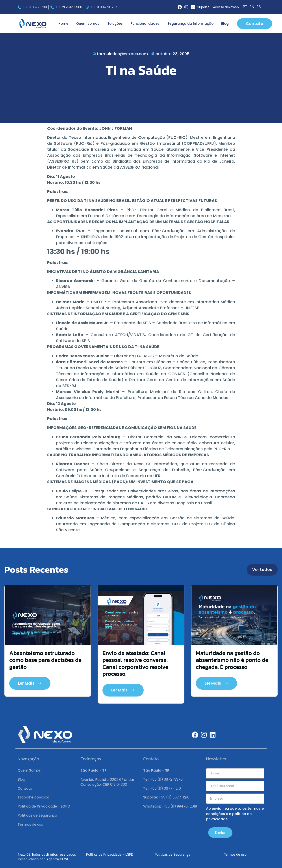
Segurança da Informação (190, 24)
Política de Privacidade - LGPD (44, 806)
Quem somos (88, 24)
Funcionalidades (145, 24)
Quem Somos (29, 770)
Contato (25, 788)
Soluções (115, 24)
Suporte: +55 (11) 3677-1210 (166, 797)
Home (63, 24)
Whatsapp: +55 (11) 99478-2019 (170, 806)
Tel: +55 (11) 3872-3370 (163, 779)
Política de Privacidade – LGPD (110, 854)
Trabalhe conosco (33, 797)
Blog (225, 24)
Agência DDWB (58, 859)
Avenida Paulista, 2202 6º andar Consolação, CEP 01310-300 (107, 782)
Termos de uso (30, 824)
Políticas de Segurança (37, 815)
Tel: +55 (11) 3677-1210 (162, 788)
